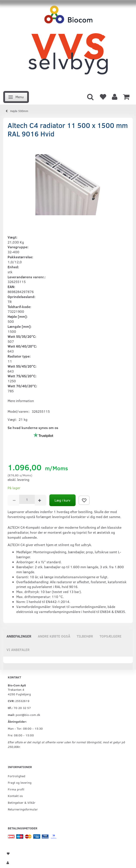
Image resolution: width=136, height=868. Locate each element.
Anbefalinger (19, 636)
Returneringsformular (23, 809)
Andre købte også (54, 636)
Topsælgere (110, 636)
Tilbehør (85, 636)
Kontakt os (15, 796)
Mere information (21, 401)
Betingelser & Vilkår (22, 802)
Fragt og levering (20, 782)
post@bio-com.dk (28, 715)
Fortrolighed (17, 776)
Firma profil (16, 789)
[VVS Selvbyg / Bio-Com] (68, 44)
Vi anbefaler (18, 650)
